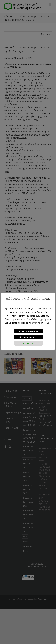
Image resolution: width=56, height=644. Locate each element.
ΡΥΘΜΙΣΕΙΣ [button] (28, 343)
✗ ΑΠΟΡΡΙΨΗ (28, 337)
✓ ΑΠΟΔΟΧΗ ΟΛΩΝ (28, 331)
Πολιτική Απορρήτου (16, 319)
